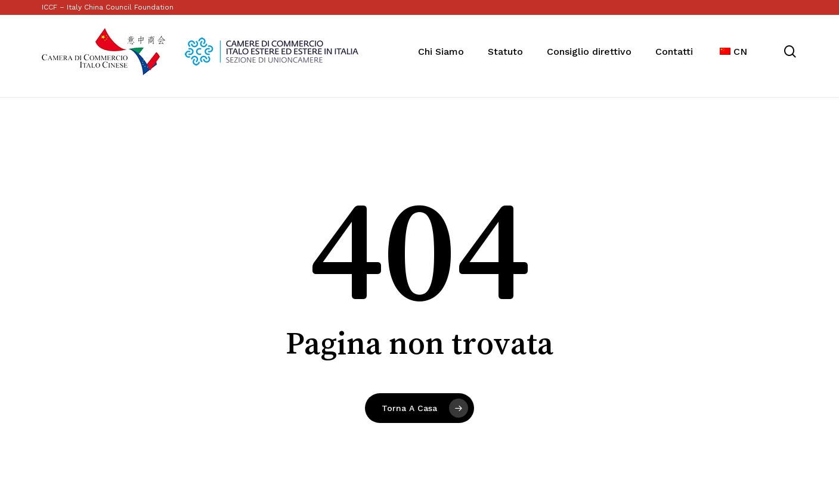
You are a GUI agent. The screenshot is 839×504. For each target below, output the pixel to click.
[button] (816, 6)
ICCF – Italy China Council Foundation (108, 7)
